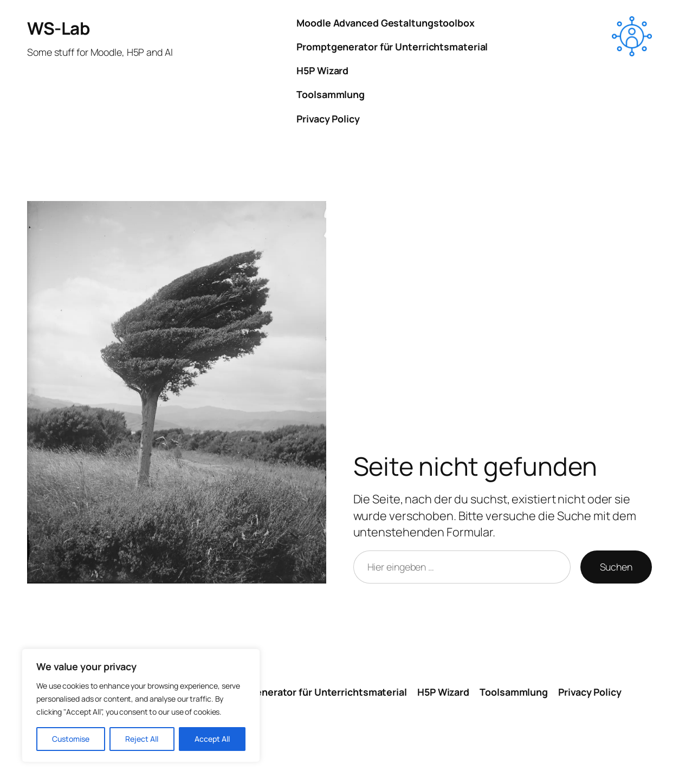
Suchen (616, 567)
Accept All (212, 739)
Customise (71, 739)
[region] (141, 705)
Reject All (142, 739)
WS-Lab (58, 28)
